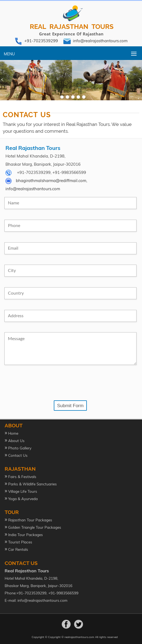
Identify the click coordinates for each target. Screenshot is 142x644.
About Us (16, 441)
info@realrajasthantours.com (100, 41)
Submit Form (70, 406)
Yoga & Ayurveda (23, 499)
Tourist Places (20, 542)
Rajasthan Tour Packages (30, 520)
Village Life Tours (23, 491)
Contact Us (18, 455)
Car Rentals (18, 549)
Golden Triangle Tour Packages (35, 527)
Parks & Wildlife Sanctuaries (32, 484)
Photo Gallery (20, 448)
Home (13, 433)
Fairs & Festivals (22, 477)
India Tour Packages (26, 535)
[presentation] (46, 383)
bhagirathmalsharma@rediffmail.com (51, 181)
